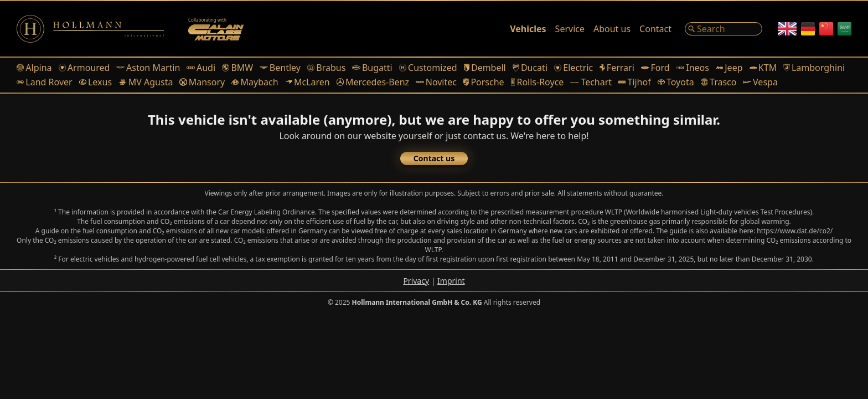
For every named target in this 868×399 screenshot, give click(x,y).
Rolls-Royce (538, 82)
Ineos (693, 68)
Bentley (280, 68)
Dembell (485, 68)
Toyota (676, 82)
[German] (808, 29)
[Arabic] (844, 29)
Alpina (34, 68)
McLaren (308, 82)
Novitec (436, 82)
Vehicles (528, 29)
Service (570, 29)
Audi (201, 68)
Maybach (255, 82)
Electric (573, 68)
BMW (237, 68)
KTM (763, 68)
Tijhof (635, 82)
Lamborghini (814, 68)
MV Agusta (146, 82)
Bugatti (372, 68)
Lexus (95, 82)
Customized (428, 68)
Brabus (326, 68)
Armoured (84, 68)
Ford (655, 68)
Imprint (451, 281)
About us (612, 29)
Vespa (760, 82)
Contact (655, 29)
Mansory (202, 82)
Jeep (729, 68)
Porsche (484, 82)
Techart (591, 82)
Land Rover (45, 82)
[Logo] (90, 29)
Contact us (434, 158)
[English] (787, 29)
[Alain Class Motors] (216, 29)
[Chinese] (826, 29)
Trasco (719, 82)
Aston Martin (148, 68)
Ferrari (617, 68)
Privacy (416, 281)
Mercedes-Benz (373, 82)
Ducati (530, 68)
